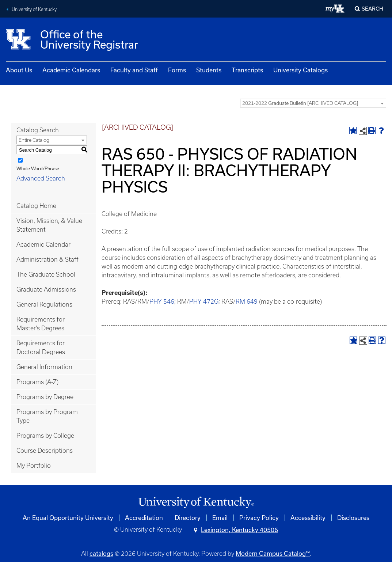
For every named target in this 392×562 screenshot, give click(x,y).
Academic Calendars (71, 70)
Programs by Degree (45, 397)
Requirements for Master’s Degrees (41, 324)
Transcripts (247, 70)
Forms (177, 70)
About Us (19, 70)
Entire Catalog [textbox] (34, 140)
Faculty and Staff (134, 70)
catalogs (101, 553)
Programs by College (45, 436)
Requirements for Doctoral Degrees (41, 348)
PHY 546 (162, 301)
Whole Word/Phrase (38, 168)
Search (372, 9)
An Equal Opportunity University (68, 518)
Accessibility (308, 518)
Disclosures (353, 518)
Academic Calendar (43, 244)
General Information (44, 367)
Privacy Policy (259, 518)
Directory (188, 518)
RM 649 (247, 301)
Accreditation (144, 518)
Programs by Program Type (47, 416)
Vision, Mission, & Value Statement (49, 225)
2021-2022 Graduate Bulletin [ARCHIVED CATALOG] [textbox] (300, 103)
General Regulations (44, 304)
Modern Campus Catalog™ (273, 553)
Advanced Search (41, 178)
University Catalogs (300, 70)
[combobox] (313, 103)
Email (220, 518)
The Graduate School (46, 274)
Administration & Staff (47, 259)
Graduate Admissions (46, 289)
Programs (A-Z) (37, 382)
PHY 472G (204, 301)
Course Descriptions (45, 451)
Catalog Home (36, 206)
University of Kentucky (34, 9)
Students (209, 70)
